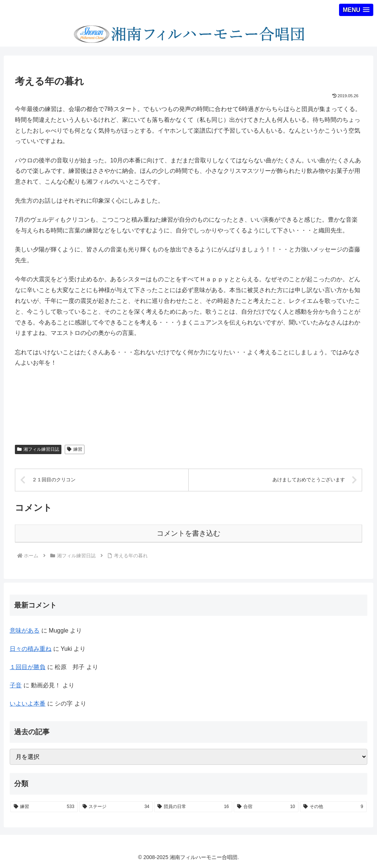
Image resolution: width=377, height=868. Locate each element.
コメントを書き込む (188, 533)
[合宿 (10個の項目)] (266, 807)
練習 (75, 449)
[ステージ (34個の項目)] (116, 807)
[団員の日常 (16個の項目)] (193, 807)
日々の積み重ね (31, 649)
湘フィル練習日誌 (38, 449)
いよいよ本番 (28, 704)
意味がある (25, 631)
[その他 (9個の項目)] (333, 807)
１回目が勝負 (28, 667)
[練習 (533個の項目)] (44, 807)
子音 (16, 685)
